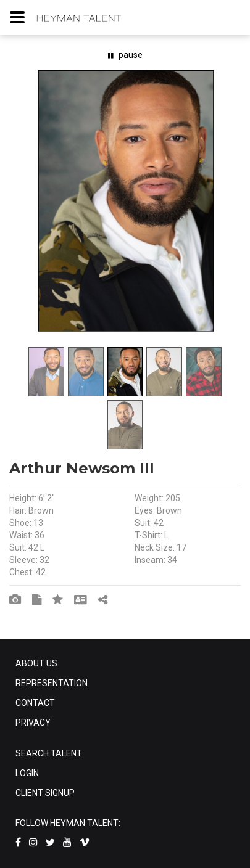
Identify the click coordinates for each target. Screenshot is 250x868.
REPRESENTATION (52, 683)
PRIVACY (33, 723)
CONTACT (35, 703)
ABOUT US (36, 663)
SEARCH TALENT (49, 753)
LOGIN (27, 773)
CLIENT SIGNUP (45, 793)
